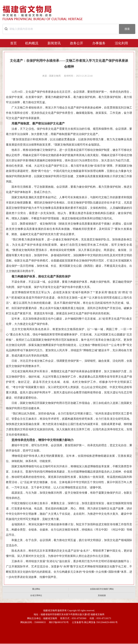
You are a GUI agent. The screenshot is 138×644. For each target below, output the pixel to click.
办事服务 (99, 43)
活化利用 (121, 43)
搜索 (127, 29)
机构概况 (32, 43)
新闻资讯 (54, 43)
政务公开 (77, 43)
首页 (13, 43)
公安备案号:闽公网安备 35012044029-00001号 (95, 623)
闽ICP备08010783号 (59, 623)
